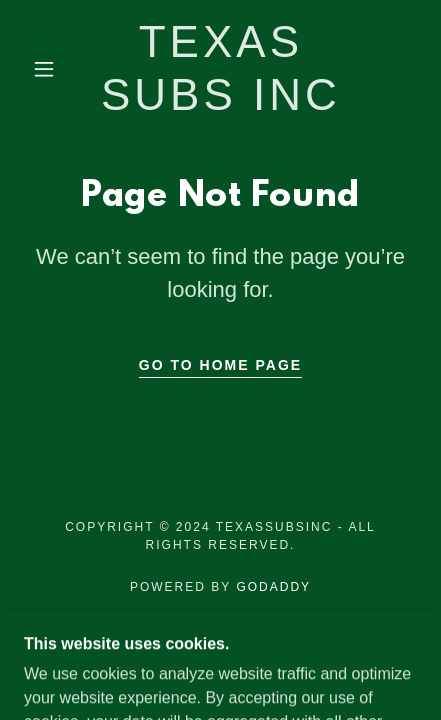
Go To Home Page (220, 365)
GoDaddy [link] (273, 587)
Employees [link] (220, 639)
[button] (44, 69)
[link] (221, 69)
